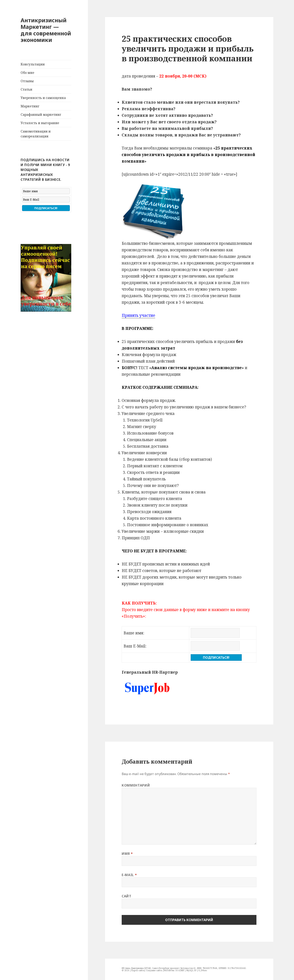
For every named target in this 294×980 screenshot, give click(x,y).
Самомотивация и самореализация (36, 134)
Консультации (33, 64)
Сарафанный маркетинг (41, 115)
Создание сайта (154, 970)
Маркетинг (30, 106)
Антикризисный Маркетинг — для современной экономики (46, 30)
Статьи (26, 89)
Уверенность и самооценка (43, 98)
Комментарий (136, 785)
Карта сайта (138, 970)
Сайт (127, 896)
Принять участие (138, 315)
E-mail (129, 875)
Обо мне (27, 73)
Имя (127, 854)
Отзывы (27, 81)
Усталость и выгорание (40, 123)
